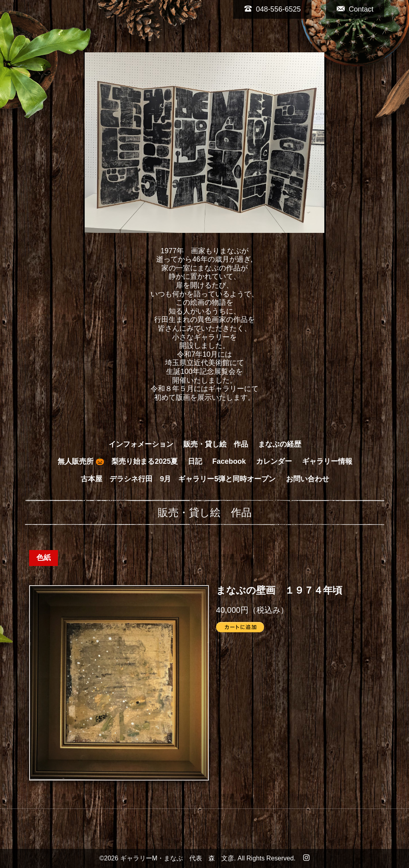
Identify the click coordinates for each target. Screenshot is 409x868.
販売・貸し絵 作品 (216, 444)
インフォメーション (141, 444)
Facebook (229, 461)
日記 (195, 461)
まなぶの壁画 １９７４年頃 (279, 591)
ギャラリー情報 (327, 461)
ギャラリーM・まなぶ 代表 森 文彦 (177, 858)
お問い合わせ (308, 479)
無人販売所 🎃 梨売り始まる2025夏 (118, 461)
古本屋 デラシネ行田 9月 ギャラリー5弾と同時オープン (178, 479)
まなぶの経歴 (280, 444)
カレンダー (274, 461)
